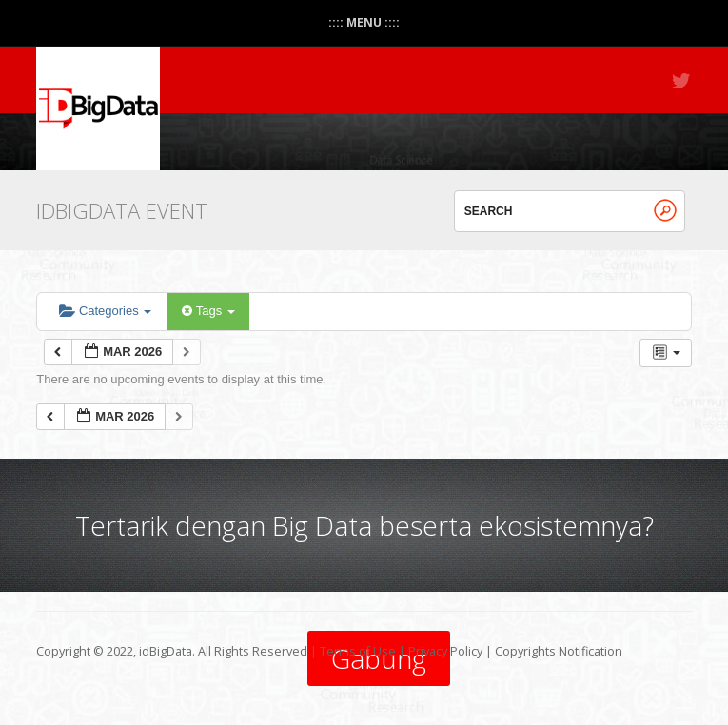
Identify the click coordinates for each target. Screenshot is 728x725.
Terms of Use (358, 651)
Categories (105, 311)
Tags (208, 311)
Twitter (682, 81)
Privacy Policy (445, 651)
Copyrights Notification (559, 651)
